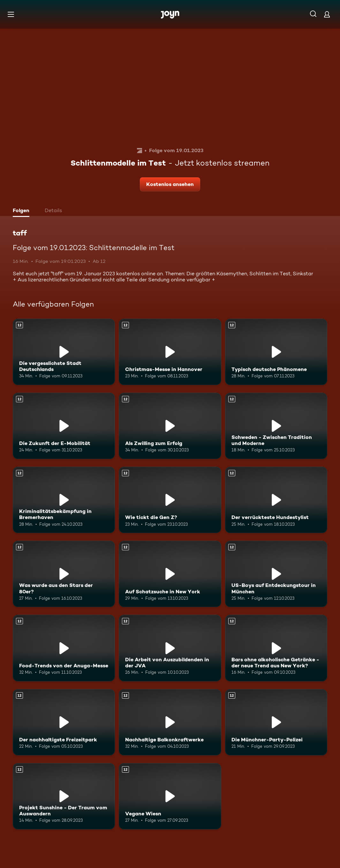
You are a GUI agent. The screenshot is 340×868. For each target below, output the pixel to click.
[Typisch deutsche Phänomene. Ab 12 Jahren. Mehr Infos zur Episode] (276, 352)
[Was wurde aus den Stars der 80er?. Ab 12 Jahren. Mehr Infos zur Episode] (64, 574)
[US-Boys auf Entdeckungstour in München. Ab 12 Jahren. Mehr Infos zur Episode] (276, 574)
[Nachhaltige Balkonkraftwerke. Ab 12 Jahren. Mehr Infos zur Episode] (170, 722)
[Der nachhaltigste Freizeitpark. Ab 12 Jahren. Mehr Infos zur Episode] (64, 722)
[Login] (327, 14)
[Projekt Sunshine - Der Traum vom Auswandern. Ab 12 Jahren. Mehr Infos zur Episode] (64, 796)
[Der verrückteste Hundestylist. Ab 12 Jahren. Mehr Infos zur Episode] (276, 500)
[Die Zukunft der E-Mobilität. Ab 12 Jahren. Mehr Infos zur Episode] (64, 426)
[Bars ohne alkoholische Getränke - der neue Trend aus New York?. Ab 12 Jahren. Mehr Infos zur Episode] (276, 648)
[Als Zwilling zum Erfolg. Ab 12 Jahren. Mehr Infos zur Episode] (170, 426)
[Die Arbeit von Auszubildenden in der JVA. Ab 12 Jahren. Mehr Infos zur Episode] (170, 648)
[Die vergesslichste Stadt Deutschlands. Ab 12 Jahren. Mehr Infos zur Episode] (64, 352)
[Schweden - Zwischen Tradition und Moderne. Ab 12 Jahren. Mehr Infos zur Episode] (276, 426)
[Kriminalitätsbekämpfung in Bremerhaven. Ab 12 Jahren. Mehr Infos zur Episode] (64, 500)
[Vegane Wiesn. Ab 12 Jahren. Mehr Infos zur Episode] (170, 796)
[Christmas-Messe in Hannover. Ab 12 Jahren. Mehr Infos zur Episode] (170, 352)
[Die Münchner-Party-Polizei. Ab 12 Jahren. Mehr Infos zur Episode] (276, 722)
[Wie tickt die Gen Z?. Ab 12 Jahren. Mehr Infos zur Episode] (170, 500)
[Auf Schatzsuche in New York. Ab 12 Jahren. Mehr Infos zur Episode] (170, 574)
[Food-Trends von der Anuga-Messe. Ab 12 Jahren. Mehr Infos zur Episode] (64, 648)
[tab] (23, 211)
